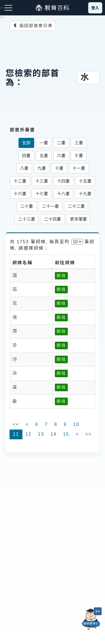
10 (76, 424)
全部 (26, 143)
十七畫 (42, 194)
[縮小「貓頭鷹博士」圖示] (98, 611)
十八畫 (63, 194)
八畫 (24, 168)
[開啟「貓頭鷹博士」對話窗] (91, 619)
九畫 (42, 168)
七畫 (79, 156)
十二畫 (20, 181)
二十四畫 (52, 219)
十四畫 (63, 181)
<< (16, 424)
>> (88, 434)
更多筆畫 (78, 219)
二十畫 (27, 206)
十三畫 (42, 181)
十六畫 (20, 194)
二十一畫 (50, 206)
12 (29, 434)
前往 (61, 276)
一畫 (44, 143)
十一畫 (79, 168)
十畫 (59, 168)
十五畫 (85, 181)
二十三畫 (27, 219)
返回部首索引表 (33, 26)
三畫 (79, 143)
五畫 (44, 156)
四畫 (26, 156)
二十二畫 (76, 206)
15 (66, 434)
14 (53, 434)
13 (41, 434)
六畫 (61, 156)
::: (2, 17)
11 (16, 434)
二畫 (61, 143)
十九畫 (85, 194)
